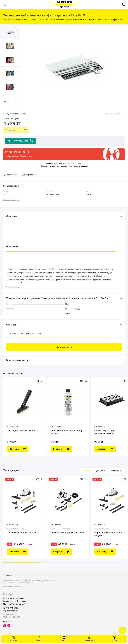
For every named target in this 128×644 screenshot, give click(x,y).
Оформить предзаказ (20, 141)
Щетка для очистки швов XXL (22, 430)
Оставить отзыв (64, 347)
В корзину (18, 552)
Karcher (9, 575)
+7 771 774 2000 (11, 608)
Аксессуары (116, 471)
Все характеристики (11, 200)
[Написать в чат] (122, 630)
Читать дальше (13, 287)
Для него (101, 471)
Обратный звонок (10, 611)
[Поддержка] (123, 5)
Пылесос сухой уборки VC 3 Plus (68, 532)
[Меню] (5, 5)
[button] (5, 101)
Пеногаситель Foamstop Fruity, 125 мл (67, 432)
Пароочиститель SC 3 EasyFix (22, 532)
